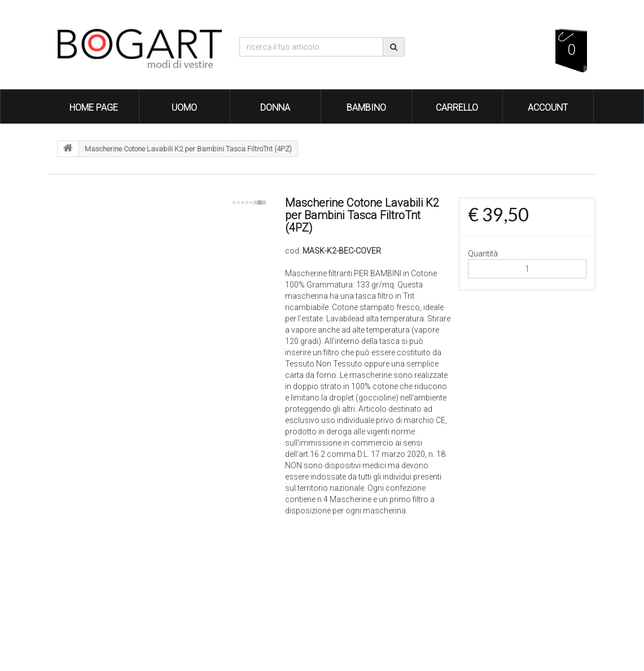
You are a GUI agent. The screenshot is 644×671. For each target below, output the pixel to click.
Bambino (366, 108)
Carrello (457, 108)
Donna (275, 108)
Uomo (184, 108)
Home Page (94, 108)
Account (548, 108)
